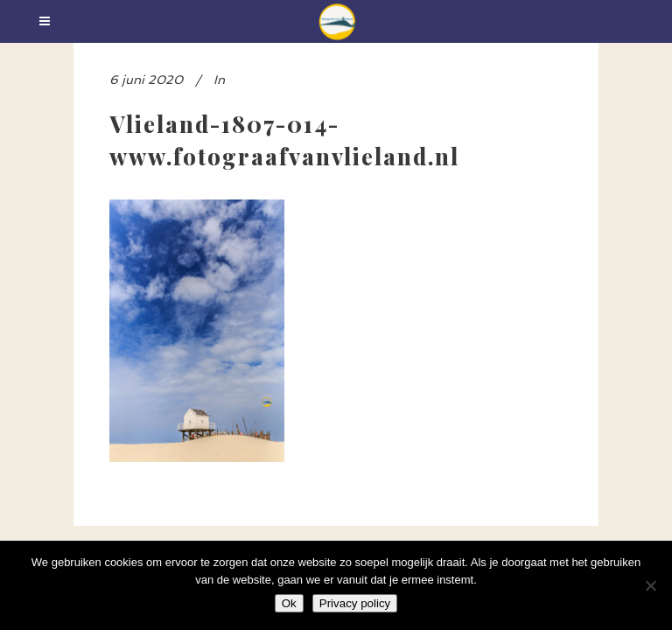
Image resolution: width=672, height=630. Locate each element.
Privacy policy (355, 603)
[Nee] (650, 585)
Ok (289, 603)
